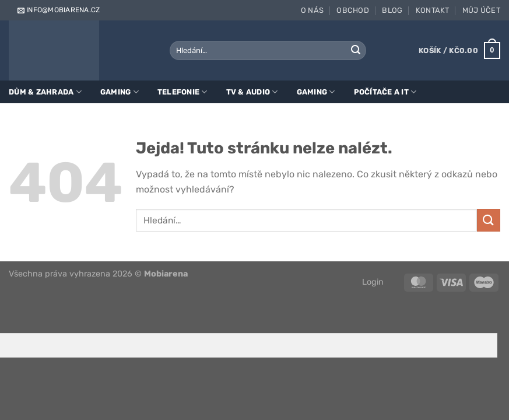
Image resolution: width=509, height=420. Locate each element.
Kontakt (433, 10)
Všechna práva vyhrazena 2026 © (98, 274)
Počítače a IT (385, 92)
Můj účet (481, 10)
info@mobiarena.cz (58, 10)
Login (373, 282)
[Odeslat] (356, 51)
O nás (312, 10)
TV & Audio (252, 92)
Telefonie (182, 92)
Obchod (353, 10)
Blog (392, 10)
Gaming (120, 92)
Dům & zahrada (45, 92)
